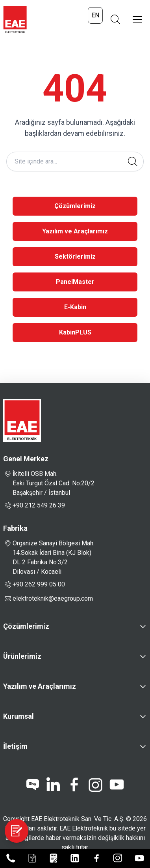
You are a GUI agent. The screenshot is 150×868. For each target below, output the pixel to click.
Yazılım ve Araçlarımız (75, 231)
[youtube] (117, 785)
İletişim (15, 746)
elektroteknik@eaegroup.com (53, 598)
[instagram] (95, 785)
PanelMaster (75, 282)
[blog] (33, 785)
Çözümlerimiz (75, 206)
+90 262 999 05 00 (34, 584)
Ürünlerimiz (22, 656)
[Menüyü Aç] (137, 19)
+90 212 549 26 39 (34, 505)
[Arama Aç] (115, 19)
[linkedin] (53, 785)
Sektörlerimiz (75, 256)
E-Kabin (75, 307)
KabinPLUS (75, 332)
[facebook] (74, 785)
